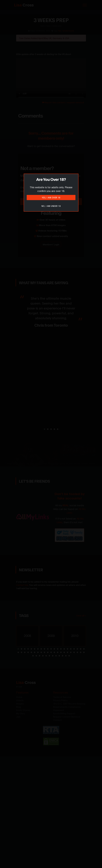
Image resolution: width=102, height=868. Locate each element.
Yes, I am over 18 (51, 197)
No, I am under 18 (51, 206)
